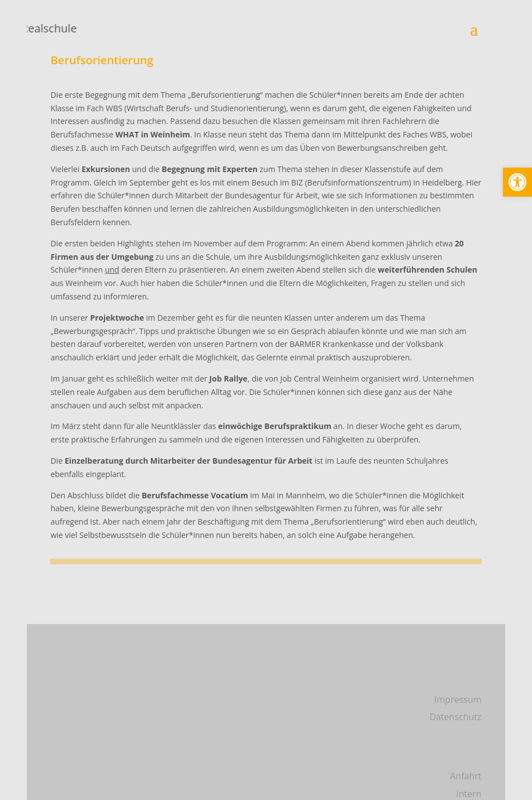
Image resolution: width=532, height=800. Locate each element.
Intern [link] (469, 794)
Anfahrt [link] (465, 776)
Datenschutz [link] (455, 717)
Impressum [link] (458, 699)
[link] (517, 182)
